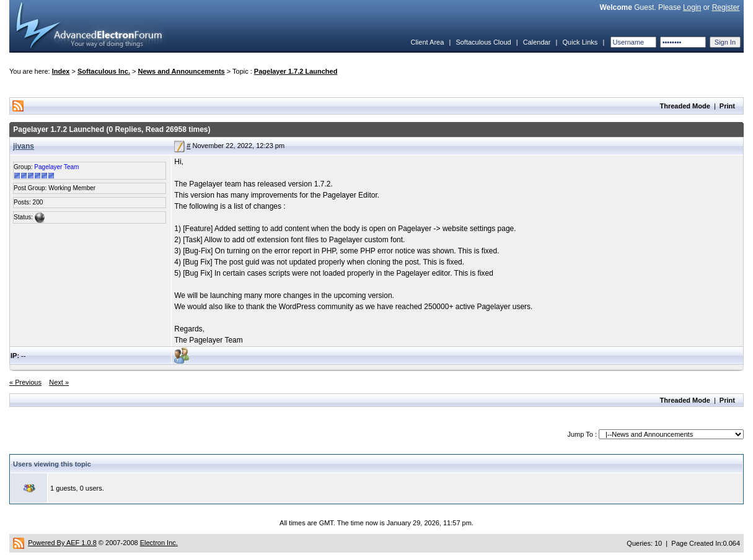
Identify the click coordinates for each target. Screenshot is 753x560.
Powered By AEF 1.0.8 (62, 543)
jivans (24, 146)
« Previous (25, 382)
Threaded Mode (685, 106)
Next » (59, 382)
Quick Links (580, 42)
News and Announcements (182, 71)
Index (61, 71)
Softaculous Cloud (483, 42)
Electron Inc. (159, 543)
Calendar (537, 42)
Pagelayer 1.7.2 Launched (296, 71)
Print (727, 106)
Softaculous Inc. (104, 71)
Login (692, 7)
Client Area (427, 42)
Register (726, 7)
